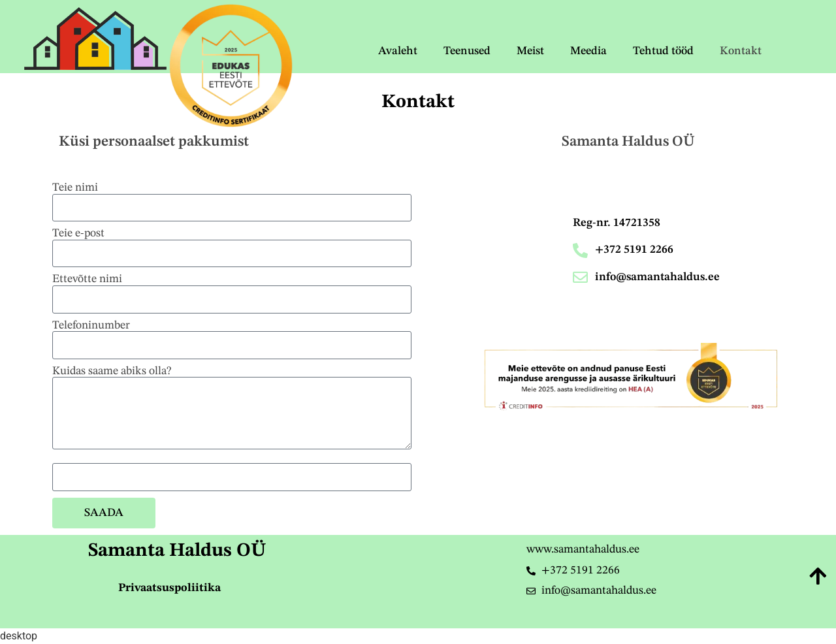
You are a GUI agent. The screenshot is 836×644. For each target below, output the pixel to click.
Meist (530, 51)
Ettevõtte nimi (87, 279)
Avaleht (398, 51)
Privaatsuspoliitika (169, 588)
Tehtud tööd (663, 51)
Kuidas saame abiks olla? (112, 371)
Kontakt (741, 51)
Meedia (588, 51)
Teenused (467, 51)
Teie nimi (75, 188)
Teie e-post (78, 233)
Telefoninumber (91, 326)
